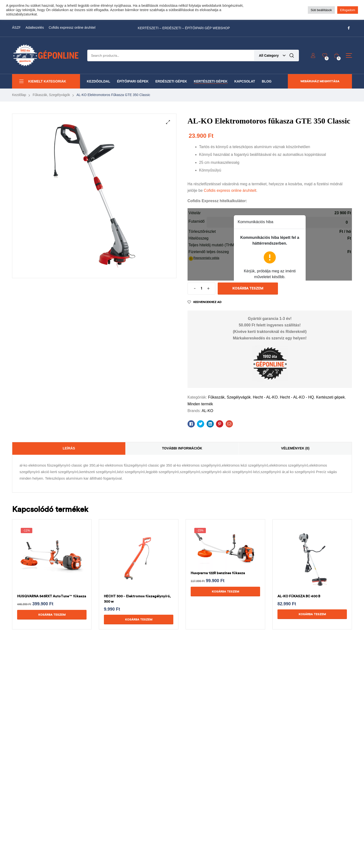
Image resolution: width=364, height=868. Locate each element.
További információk (182, 448)
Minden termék (200, 404)
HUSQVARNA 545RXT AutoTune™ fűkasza (52, 596)
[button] (168, 122)
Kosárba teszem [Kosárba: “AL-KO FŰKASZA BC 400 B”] (312, 614)
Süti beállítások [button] (321, 10)
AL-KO (207, 411)
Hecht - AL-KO (265, 397)
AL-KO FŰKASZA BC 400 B (299, 596)
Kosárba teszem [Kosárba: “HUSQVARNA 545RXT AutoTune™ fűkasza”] (52, 615)
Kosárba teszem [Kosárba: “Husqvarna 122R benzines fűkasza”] (226, 592)
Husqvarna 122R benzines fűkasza (218, 573)
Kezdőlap (19, 95)
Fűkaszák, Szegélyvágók (51, 95)
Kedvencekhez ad (207, 302)
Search (292, 55)
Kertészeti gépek (330, 397)
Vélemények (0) (295, 448)
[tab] (69, 448)
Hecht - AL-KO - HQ (297, 397)
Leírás (69, 448)
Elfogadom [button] (348, 10)
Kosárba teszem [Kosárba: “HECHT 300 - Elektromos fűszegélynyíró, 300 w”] (139, 620)
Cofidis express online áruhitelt (230, 190)
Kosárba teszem (248, 288)
